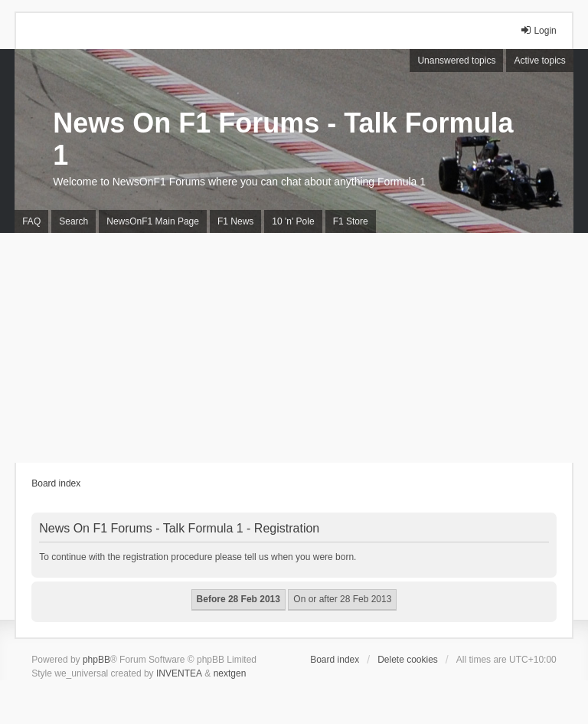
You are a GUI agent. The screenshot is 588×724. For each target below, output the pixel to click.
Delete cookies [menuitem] (408, 660)
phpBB (96, 660)
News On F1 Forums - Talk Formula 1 (283, 139)
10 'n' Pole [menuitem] (293, 221)
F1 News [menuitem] (235, 221)
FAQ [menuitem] (31, 221)
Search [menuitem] (73, 221)
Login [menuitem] (538, 30)
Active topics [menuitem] (539, 61)
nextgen (230, 673)
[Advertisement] (294, 348)
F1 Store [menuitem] (351, 221)
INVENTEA (179, 673)
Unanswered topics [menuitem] (456, 61)
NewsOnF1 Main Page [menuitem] (153, 221)
